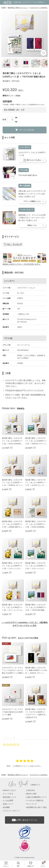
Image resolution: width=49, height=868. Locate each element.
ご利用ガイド (25, 785)
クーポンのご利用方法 (35, 801)
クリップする (8, 794)
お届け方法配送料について (36, 797)
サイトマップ (31, 804)
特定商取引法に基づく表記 (36, 807)
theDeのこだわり (9, 790)
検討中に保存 (31, 794)
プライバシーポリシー (11, 811)
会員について (8, 804)
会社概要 (6, 807)
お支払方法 (31, 790)
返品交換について (10, 797)
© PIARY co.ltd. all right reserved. (24, 858)
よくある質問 (8, 801)
